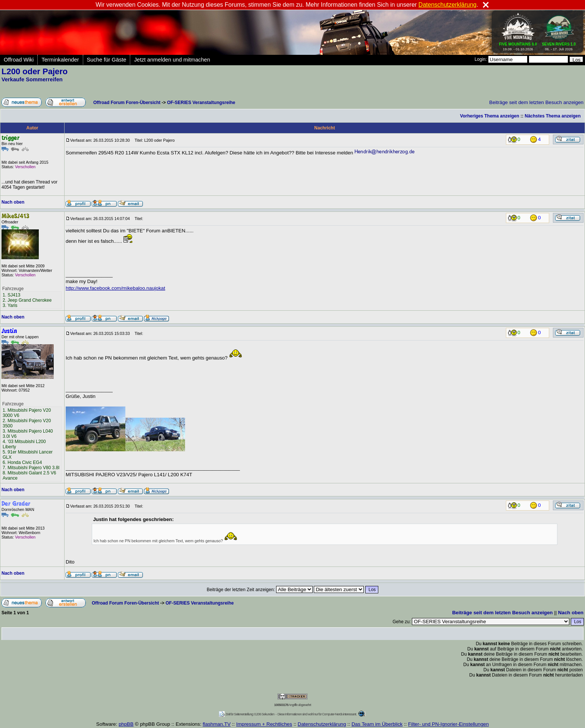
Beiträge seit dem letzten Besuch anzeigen (536, 102)
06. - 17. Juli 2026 (559, 45)
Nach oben (13, 202)
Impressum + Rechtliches (264, 724)
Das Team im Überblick (377, 724)
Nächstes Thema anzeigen (553, 116)
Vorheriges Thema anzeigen (490, 116)
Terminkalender (60, 60)
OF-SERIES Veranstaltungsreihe (201, 103)
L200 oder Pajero (35, 71)
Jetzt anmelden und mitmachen (172, 60)
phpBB (126, 724)
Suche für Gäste (107, 60)
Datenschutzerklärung (322, 724)
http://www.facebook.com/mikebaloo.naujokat (115, 288)
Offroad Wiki (19, 60)
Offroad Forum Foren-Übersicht (127, 103)
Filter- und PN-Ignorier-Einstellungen (448, 724)
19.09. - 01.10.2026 (518, 45)
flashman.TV (217, 724)
